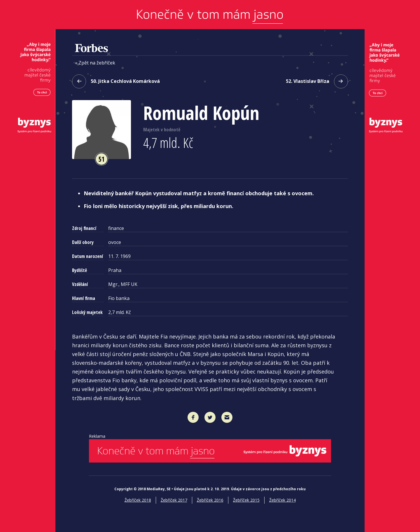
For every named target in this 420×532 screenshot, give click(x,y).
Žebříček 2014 (282, 500)
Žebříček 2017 (174, 500)
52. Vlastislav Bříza (317, 81)
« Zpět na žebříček (95, 63)
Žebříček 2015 (246, 500)
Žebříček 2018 (138, 500)
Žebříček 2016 (210, 500)
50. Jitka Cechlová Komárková (116, 81)
